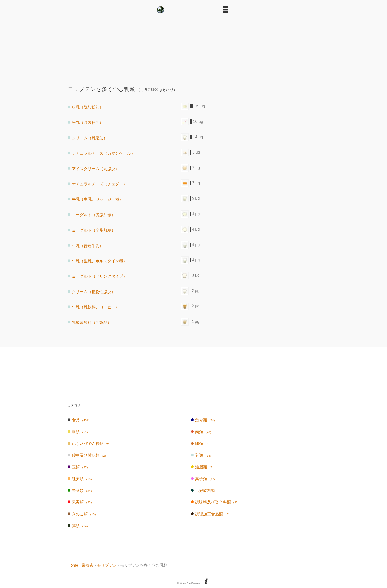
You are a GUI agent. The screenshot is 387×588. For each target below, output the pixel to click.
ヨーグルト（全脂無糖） (91, 230)
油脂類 (203, 467)
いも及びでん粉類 (90, 444)
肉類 (202, 432)
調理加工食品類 (211, 514)
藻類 (78, 526)
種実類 (80, 479)
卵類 (201, 444)
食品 (79, 420)
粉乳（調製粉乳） (86, 122)
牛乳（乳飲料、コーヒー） (93, 307)
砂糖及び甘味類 (87, 455)
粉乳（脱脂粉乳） (86, 107)
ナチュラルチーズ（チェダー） (97, 184)
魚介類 (204, 420)
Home (73, 565)
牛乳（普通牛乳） (86, 245)
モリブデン (107, 565)
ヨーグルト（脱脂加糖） (91, 215)
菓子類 (204, 479)
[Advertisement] (193, 48)
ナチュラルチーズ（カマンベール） (101, 153)
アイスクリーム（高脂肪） (93, 169)
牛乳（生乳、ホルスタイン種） (97, 261)
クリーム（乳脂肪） (87, 138)
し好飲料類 (207, 490)
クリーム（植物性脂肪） (91, 292)
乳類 (202, 455)
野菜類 (80, 490)
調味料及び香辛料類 (216, 502)
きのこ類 (82, 514)
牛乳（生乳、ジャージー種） (95, 199)
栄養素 (88, 565)
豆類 (78, 467)
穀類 (78, 432)
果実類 (80, 502)
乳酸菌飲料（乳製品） (89, 322)
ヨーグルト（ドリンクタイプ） (97, 276)
